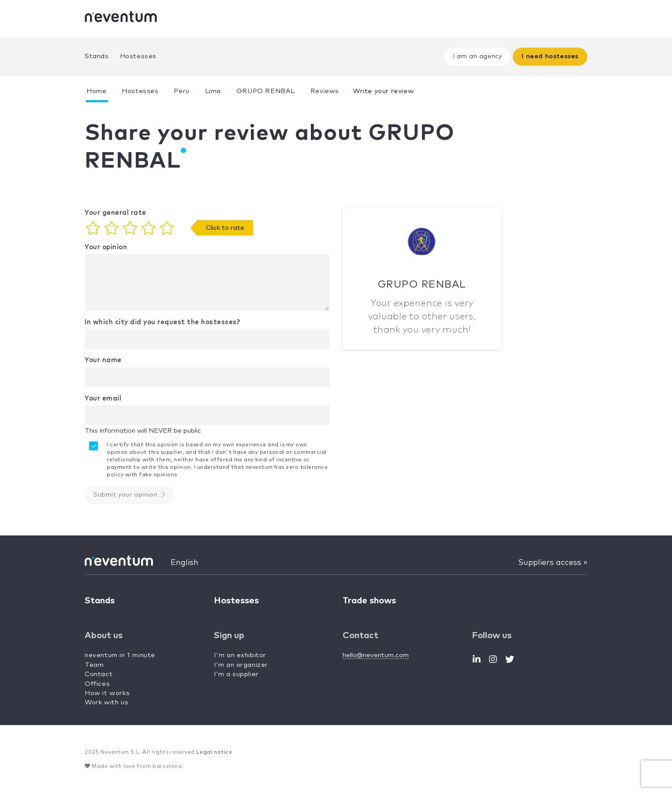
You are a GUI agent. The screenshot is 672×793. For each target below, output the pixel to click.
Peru (181, 91)
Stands (97, 56)
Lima (213, 91)
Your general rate (116, 213)
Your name (103, 360)
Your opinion (106, 247)
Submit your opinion (129, 495)
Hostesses (138, 56)
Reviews (325, 91)
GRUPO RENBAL (266, 91)
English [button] (185, 563)
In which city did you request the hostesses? (162, 322)
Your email (103, 398)
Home (96, 91)
